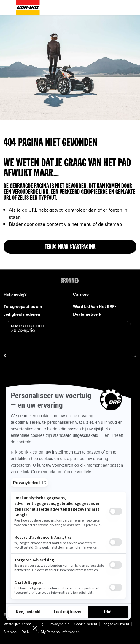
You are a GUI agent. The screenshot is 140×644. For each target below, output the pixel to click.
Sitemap (10, 632)
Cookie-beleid (86, 624)
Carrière (81, 294)
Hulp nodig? (15, 294)
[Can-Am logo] (28, 7)
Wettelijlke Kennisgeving (24, 624)
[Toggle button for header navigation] (8, 7)
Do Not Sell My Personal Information (51, 632)
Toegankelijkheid (115, 624)
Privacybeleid (59, 624)
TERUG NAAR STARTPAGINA (70, 247)
